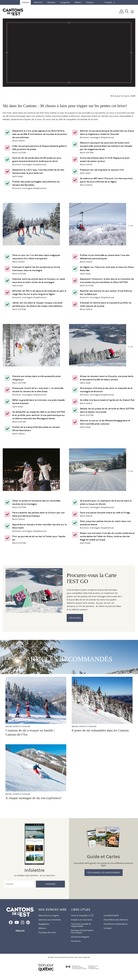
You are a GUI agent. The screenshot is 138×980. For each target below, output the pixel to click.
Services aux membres (50, 920)
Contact (108, 928)
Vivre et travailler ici (82, 915)
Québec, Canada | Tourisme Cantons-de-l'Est (13, 12)
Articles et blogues (80, 937)
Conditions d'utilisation (116, 924)
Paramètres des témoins (116, 920)
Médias (78, 2)
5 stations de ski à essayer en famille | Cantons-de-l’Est (30, 732)
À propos (90, 2)
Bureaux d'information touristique (82, 931)
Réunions (38, 2)
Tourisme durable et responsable (81, 925)
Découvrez (75, 618)
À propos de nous (47, 932)
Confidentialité (111, 915)
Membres (51, 2)
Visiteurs (25, 2)
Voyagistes (65, 2)
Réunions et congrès (49, 915)
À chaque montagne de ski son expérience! (33, 798)
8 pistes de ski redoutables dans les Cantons (100, 730)
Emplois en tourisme (81, 920)
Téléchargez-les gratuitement (104, 873)
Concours (76, 941)
